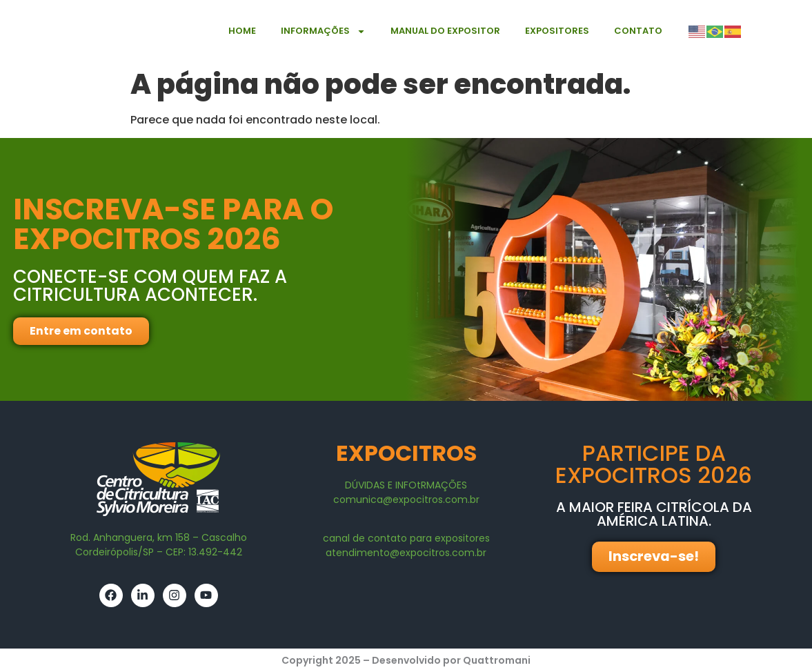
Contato (638, 31)
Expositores (557, 31)
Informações (323, 31)
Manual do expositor (445, 31)
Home (242, 31)
